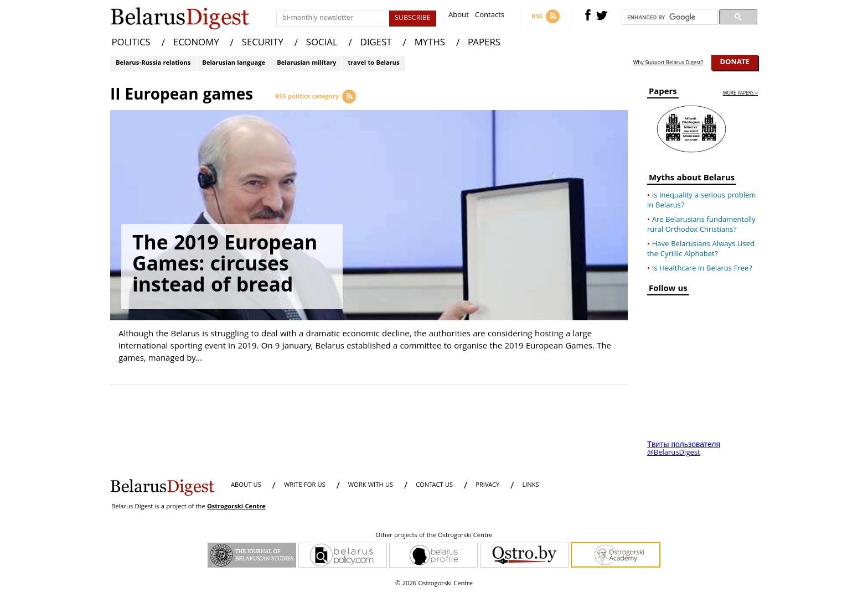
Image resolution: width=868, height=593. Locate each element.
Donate (735, 63)
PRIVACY (487, 485)
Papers (663, 93)
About (459, 16)
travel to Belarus (373, 63)
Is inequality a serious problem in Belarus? (701, 201)
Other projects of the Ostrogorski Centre (434, 536)
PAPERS (484, 43)
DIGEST (376, 43)
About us (246, 485)
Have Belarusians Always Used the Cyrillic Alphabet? (701, 249)
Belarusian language (234, 63)
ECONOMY (196, 43)
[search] (669, 17)
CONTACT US (434, 485)
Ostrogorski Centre (236, 507)
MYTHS (430, 43)
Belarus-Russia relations (153, 63)
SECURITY (263, 43)
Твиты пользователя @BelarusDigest (684, 449)
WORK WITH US (371, 485)
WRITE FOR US (305, 485)
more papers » (740, 94)
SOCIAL (322, 43)
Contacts (490, 16)
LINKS (530, 485)
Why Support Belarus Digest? (668, 63)
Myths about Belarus (692, 180)
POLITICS (131, 43)
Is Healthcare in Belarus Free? (702, 269)
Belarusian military (306, 63)
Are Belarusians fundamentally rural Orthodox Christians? (701, 225)
